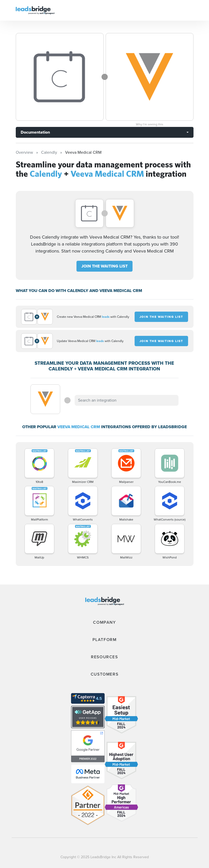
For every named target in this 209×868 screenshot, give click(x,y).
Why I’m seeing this (150, 124)
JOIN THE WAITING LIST (104, 266)
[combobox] (127, 400)
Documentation (35, 132)
